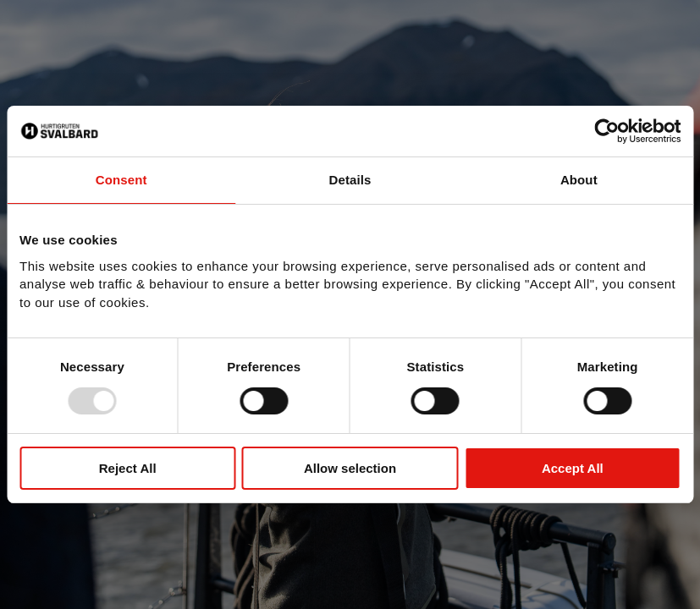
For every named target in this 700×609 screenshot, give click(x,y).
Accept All (573, 468)
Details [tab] (350, 180)
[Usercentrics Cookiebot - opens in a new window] (606, 131)
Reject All (128, 468)
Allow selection (350, 468)
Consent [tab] (121, 180)
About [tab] (579, 180)
